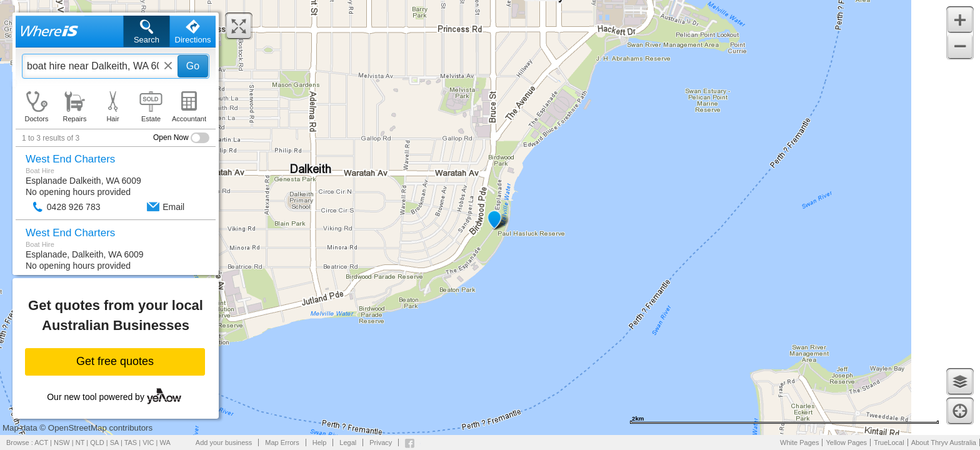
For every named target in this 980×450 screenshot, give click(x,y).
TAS (131, 442)
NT (80, 442)
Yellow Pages (846, 442)
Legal (348, 442)
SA (114, 442)
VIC (148, 442)
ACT (41, 442)
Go (193, 66)
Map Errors (282, 442)
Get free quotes (115, 361)
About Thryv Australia (944, 442)
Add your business (224, 442)
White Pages (799, 442)
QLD (97, 442)
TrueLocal (889, 442)
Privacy (381, 442)
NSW (62, 442)
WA (165, 442)
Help (320, 442)
